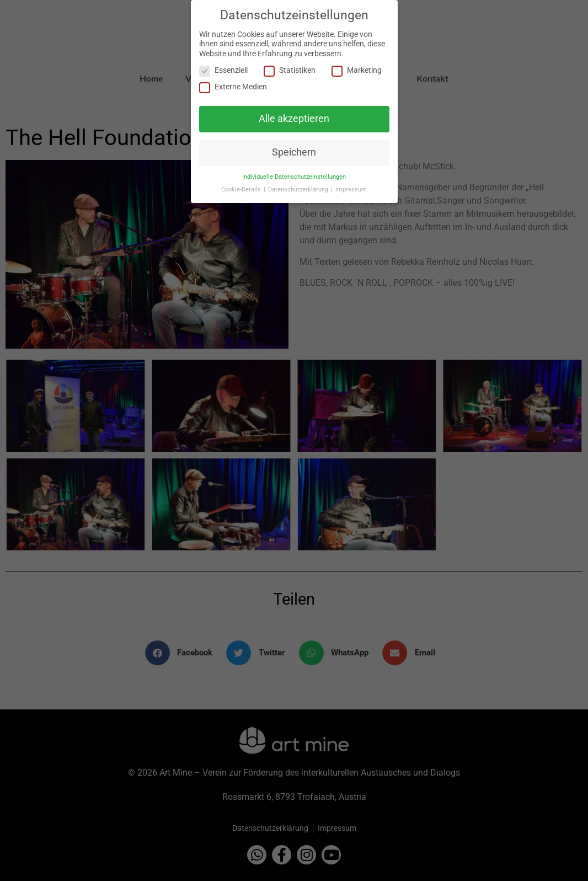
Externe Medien (233, 86)
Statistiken (290, 70)
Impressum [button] (351, 188)
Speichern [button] (294, 151)
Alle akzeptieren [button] (294, 118)
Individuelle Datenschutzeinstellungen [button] (294, 176)
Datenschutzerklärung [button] (299, 188)
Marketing (357, 70)
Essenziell (223, 70)
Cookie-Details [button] (242, 188)
